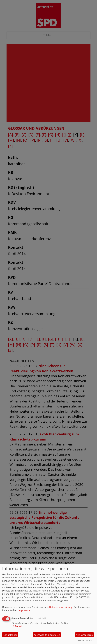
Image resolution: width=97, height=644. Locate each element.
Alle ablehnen (10, 635)
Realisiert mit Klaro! (86, 640)
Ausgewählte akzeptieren (47, 635)
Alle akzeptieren (84, 635)
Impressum (25, 610)
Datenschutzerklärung (61, 607)
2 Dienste (17, 626)
